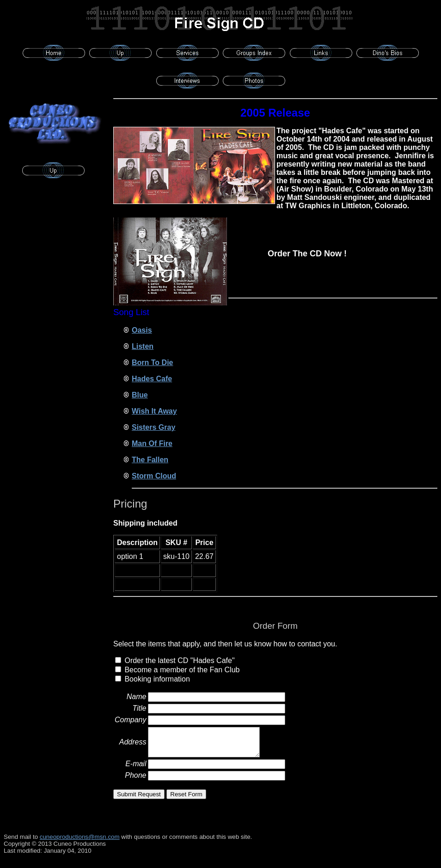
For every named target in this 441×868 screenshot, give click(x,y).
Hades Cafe (152, 379)
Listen (143, 346)
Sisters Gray (153, 427)
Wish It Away (154, 411)
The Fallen (150, 460)
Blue (140, 395)
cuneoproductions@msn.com (80, 837)
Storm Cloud (154, 476)
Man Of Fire (152, 443)
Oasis (142, 330)
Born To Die (152, 363)
